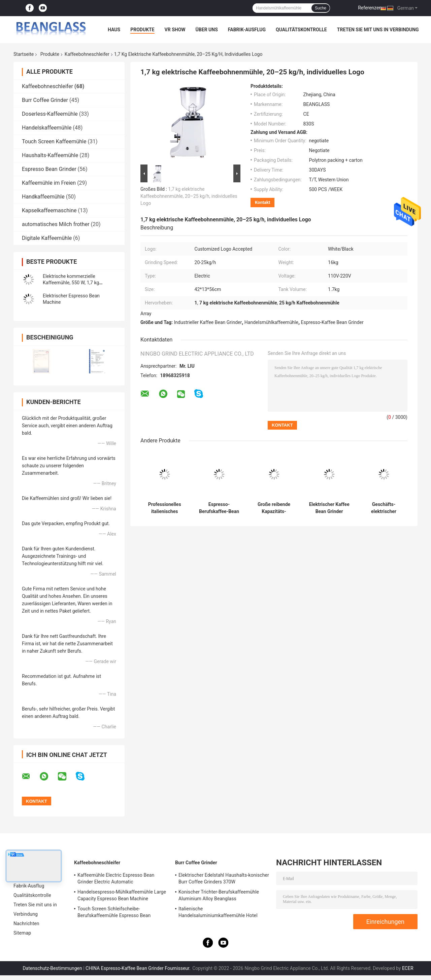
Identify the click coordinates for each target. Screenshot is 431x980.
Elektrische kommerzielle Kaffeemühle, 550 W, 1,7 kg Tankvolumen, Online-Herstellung (77, 283)
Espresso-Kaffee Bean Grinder (332, 322)
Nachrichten (26, 923)
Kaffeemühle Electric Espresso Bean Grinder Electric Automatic (116, 878)
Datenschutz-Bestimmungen (52, 968)
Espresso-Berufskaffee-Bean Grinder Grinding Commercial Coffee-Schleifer (219, 508)
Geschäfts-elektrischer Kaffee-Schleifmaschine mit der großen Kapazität (384, 508)
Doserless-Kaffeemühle (50, 114)
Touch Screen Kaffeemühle (54, 141)
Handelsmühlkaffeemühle (271, 322)
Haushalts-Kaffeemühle (50, 155)
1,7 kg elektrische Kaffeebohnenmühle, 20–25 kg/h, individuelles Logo (189, 196)
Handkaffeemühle (43, 197)
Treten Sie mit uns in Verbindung (378, 30)
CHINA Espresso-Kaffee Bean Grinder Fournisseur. (139, 968)
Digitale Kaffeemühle (47, 238)
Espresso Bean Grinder (49, 169)
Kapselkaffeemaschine (49, 210)
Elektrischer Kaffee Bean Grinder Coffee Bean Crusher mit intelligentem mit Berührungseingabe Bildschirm (329, 508)
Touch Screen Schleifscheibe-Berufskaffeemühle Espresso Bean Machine (114, 913)
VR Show (175, 30)
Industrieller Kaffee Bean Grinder (208, 322)
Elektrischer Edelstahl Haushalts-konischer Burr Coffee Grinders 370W (224, 878)
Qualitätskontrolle (301, 30)
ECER (408, 968)
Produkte (142, 30)
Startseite (24, 54)
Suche (321, 8)
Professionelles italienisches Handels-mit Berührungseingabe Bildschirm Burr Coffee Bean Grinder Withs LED (164, 508)
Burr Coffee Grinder (45, 100)
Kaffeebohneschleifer (87, 54)
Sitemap (22, 933)
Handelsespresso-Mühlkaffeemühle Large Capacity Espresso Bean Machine (122, 895)
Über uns (207, 30)
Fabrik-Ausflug (247, 30)
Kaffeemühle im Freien (49, 183)
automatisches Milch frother (56, 224)
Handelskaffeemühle (47, 128)
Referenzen (370, 8)
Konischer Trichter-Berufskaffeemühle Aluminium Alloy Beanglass (219, 895)
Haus (114, 30)
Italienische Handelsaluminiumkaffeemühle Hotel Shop (218, 913)
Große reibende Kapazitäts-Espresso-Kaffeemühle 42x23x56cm (274, 508)
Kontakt (262, 202)
